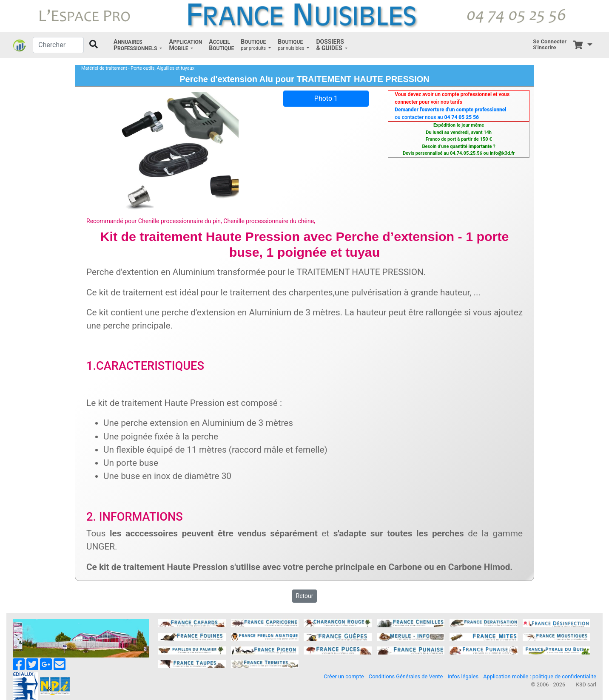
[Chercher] (58, 45)
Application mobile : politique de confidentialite (540, 676)
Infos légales (463, 676)
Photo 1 (326, 98)
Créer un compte (344, 676)
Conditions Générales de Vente (406, 676)
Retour (305, 596)
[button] (138, 45)
